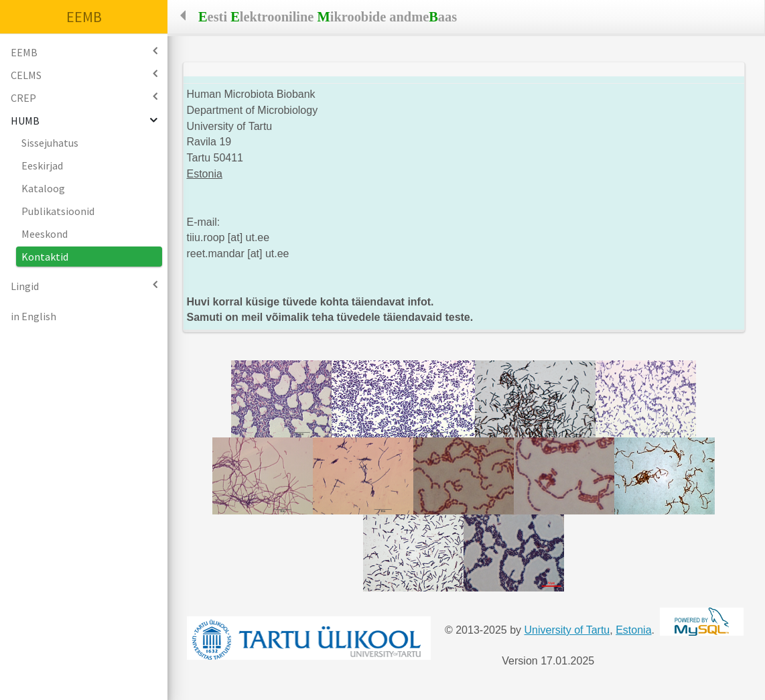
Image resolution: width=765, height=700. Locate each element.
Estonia (633, 630)
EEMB (84, 17)
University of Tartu (567, 630)
